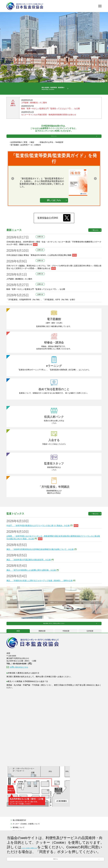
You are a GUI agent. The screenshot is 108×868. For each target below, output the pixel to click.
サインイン (54, 148)
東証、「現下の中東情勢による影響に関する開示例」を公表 (31, 586)
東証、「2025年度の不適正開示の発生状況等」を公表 (29, 576)
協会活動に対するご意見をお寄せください (54, 644)
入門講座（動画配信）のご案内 (34, 111)
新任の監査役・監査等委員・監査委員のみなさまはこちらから (51, 92)
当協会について (54, 619)
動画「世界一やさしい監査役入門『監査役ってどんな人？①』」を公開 (50, 117)
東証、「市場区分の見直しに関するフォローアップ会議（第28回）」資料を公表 (39, 597)
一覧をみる (95, 246)
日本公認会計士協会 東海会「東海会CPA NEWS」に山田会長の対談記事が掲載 (39, 271)
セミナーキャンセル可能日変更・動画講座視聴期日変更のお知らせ (49, 123)
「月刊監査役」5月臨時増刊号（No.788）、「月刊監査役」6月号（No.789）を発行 (41, 316)
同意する (55, 855)
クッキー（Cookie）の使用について (50, 834)
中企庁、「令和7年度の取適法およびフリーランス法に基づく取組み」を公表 (38, 542)
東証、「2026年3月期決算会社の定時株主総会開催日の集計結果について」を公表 (40, 565)
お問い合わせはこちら (19, 691)
